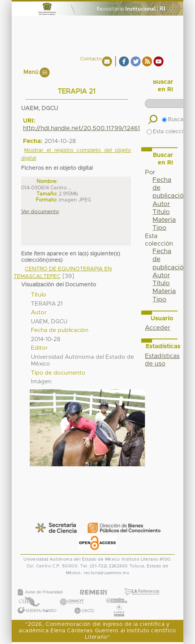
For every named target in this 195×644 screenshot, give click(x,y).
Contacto (91, 59)
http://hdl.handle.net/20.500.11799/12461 (82, 128)
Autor (161, 204)
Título (161, 212)
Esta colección (168, 132)
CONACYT (72, 594)
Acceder (158, 328)
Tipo (159, 228)
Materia (164, 220)
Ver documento (40, 212)
